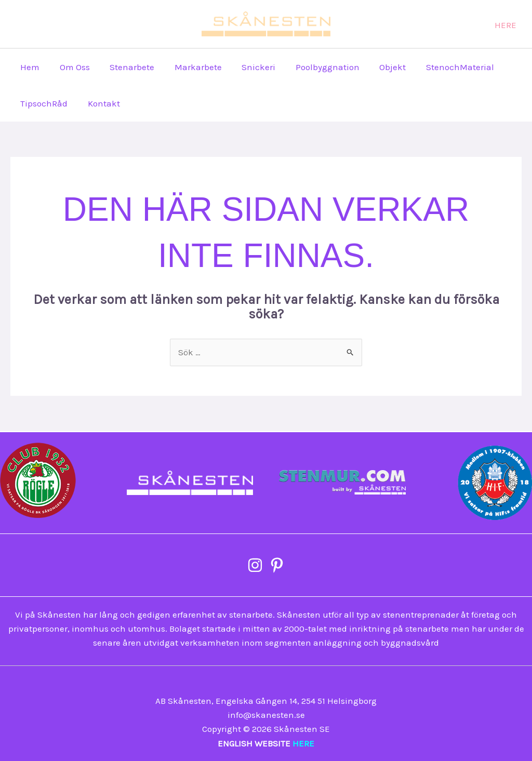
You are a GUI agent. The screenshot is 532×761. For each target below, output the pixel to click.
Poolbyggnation (315, 67)
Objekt (377, 67)
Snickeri (248, 67)
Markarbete (190, 67)
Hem (29, 67)
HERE (303, 743)
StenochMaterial (442, 67)
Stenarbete (126, 67)
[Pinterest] (386, 25)
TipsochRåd (43, 103)
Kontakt (100, 103)
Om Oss (71, 67)
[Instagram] (367, 25)
